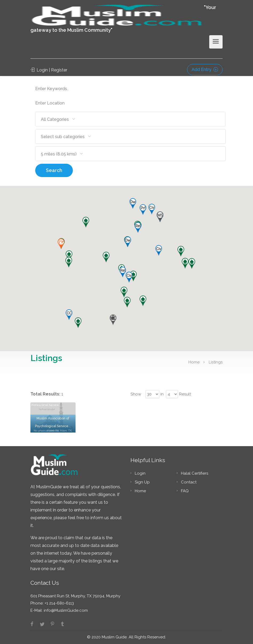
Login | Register (49, 70)
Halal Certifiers (195, 473)
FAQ (185, 491)
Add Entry (205, 69)
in (162, 394)
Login (140, 473)
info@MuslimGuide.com (65, 610)
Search (54, 170)
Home (194, 362)
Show (136, 394)
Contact (189, 482)
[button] (123, 272)
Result (185, 394)
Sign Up (142, 482)
